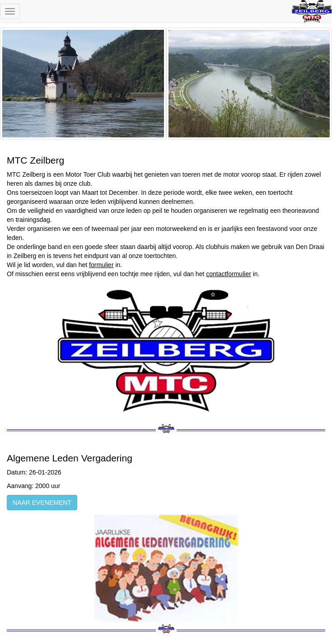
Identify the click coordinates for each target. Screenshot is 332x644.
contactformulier (229, 274)
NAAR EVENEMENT (42, 503)
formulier (101, 265)
